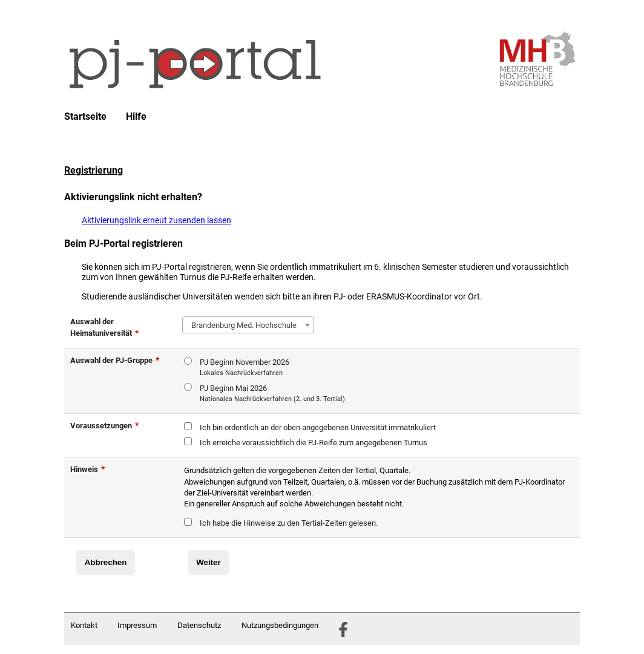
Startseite (85, 117)
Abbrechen (106, 562)
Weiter (209, 562)
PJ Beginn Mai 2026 (272, 394)
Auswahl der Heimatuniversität (104, 327)
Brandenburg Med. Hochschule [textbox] (242, 325)
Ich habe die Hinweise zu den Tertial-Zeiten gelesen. (289, 523)
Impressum (137, 625)
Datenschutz (199, 625)
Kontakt (84, 625)
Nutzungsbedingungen (280, 625)
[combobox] (248, 325)
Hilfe (136, 117)
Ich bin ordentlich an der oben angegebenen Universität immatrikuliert (318, 427)
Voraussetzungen (104, 425)
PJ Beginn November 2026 (245, 368)
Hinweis (87, 469)
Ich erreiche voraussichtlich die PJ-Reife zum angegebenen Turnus (314, 443)
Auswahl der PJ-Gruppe (115, 360)
